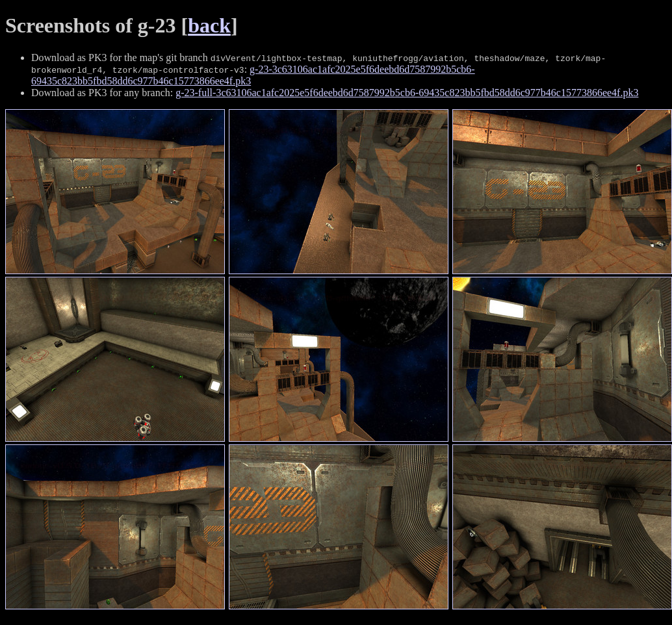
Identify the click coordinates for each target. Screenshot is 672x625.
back (209, 25)
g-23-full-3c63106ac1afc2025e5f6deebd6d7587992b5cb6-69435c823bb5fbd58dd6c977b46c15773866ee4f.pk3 (407, 93)
